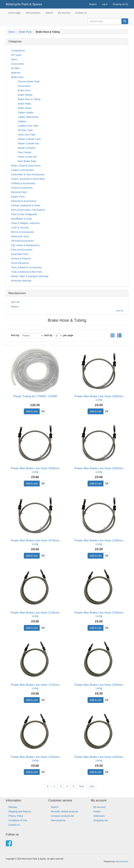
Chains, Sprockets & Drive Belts (28, 179)
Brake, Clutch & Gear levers (26, 166)
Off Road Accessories (22, 241)
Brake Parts (25, 32)
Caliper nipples (26, 112)
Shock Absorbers (20, 263)
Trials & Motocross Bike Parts (27, 272)
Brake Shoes (25, 108)
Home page (14, 13)
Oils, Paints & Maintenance (25, 245)
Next (82, 786)
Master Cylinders (27, 148)
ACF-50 (15, 302)
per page (68, 335)
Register (93, 4)
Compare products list (62, 816)
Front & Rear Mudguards (24, 214)
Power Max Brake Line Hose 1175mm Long (35, 686)
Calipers (22, 121)
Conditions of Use (18, 820)
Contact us (81, 13)
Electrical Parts (19, 192)
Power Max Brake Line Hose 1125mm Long (35, 614)
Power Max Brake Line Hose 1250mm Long (99, 759)
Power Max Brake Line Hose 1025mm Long (35, 470)
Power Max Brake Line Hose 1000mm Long (99, 398)
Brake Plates (25, 104)
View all (119, 311)
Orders (97, 811)
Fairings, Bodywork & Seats (26, 205)
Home (11, 32)
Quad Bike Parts (20, 254)
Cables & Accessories (23, 170)
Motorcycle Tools (20, 236)
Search (49, 13)
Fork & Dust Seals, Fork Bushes (28, 210)
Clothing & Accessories (23, 183)
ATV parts (16, 55)
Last (91, 786)
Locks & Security (20, 228)
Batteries (16, 73)
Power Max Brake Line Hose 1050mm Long (99, 470)
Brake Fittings (25, 95)
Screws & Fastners (21, 259)
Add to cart (32, 411)
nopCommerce (122, 862)
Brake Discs (24, 90)
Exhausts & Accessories (24, 201)
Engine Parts (18, 197)
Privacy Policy (16, 816)
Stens (14, 59)
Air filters (16, 68)
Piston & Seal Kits (27, 157)
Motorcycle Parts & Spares (24, 4)
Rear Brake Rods (27, 161)
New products (33, 13)
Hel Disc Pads (25, 130)
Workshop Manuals (21, 281)
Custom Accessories (22, 188)
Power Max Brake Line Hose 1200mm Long (99, 686)
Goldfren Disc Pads (28, 126)
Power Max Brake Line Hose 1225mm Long (35, 759)
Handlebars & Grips (21, 219)
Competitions (18, 51)
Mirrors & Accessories (23, 232)
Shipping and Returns (20, 811)
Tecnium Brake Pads (29, 82)
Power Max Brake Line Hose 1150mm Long (99, 614)
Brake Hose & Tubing (29, 99)
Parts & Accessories (22, 250)
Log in (105, 4)
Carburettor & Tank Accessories (28, 174)
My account (64, 13)
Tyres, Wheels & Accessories (26, 267)
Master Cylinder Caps (29, 139)
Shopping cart (101, 820)
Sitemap (13, 807)
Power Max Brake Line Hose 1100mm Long (99, 542)
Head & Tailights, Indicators (25, 223)
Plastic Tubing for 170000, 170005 (35, 396)
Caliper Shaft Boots (28, 117)
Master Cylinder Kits (28, 143)
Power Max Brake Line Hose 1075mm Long (35, 542)
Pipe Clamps (25, 152)
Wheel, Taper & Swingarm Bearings (30, 276)
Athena (15, 307)
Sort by (15, 335)
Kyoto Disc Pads (27, 135)
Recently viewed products (64, 811)
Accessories (17, 64)
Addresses (99, 816)
